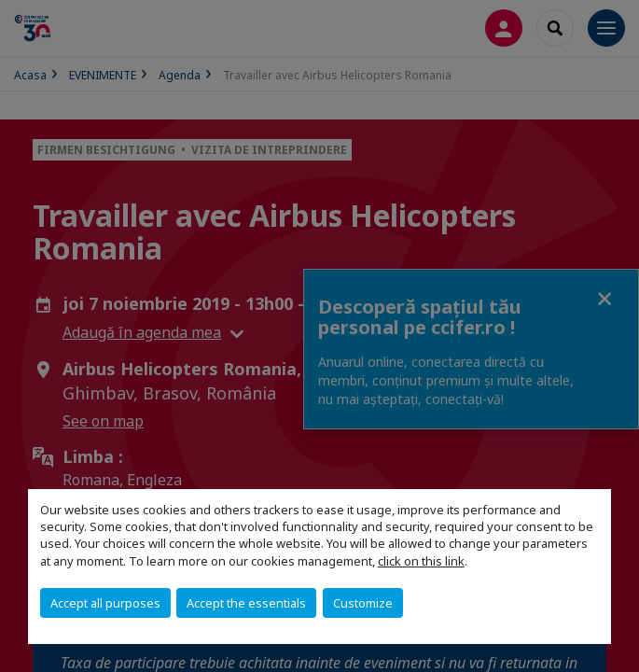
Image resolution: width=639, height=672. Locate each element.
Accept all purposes (105, 603)
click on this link (421, 561)
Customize (363, 603)
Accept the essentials (246, 603)
